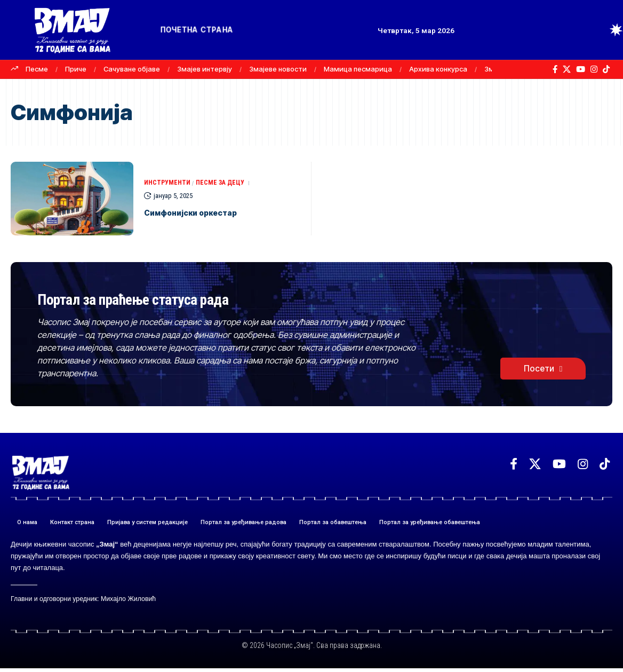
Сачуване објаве (132, 69)
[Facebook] (555, 69)
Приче (76, 69)
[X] (567, 69)
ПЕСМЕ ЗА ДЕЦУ (224, 183)
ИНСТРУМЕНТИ (169, 183)
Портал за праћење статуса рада (186, 300)
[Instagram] (594, 69)
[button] (596, 30)
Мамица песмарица (358, 69)
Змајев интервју (205, 69)
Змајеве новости (278, 69)
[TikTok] (606, 69)
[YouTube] (581, 69)
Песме (37, 69)
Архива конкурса (438, 69)
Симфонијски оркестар (208, 212)
